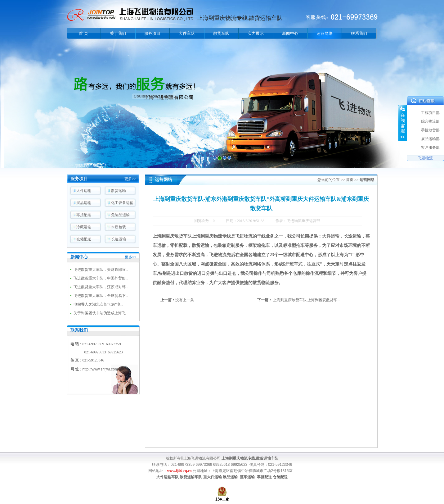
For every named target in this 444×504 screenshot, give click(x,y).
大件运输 (84, 191)
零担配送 (84, 215)
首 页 (83, 33)
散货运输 (119, 191)
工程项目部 (430, 113)
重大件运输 (213, 477)
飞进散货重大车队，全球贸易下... (101, 296)
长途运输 (119, 239)
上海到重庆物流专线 (211, 236)
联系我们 (359, 33)
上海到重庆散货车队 (172, 236)
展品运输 (84, 203)
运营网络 (325, 33)
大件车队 (187, 33)
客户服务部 (430, 148)
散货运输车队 (191, 477)
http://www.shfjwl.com (100, 369)
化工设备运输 (122, 203)
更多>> (130, 179)
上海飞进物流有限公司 (202, 458)
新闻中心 (290, 33)
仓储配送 (84, 239)
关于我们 (118, 33)
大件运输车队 (168, 477)
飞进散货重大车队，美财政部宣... (101, 270)
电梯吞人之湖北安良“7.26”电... (99, 304)
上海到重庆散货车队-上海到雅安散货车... (307, 300)
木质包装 (119, 227)
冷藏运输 (84, 227)
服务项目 (152, 33)
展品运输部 (430, 139)
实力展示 (256, 33)
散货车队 (221, 33)
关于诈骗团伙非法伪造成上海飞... (101, 313)
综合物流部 (430, 121)
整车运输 (247, 477)
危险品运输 (120, 215)
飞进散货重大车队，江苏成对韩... (101, 287)
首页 (350, 180)
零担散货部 (430, 130)
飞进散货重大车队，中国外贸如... (101, 278)
